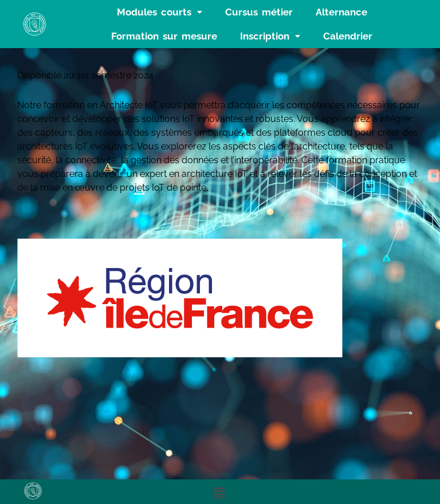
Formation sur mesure (164, 36)
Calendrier (348, 36)
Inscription (270, 36)
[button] (160, 12)
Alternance (341, 12)
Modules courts (160, 12)
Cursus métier (259, 12)
